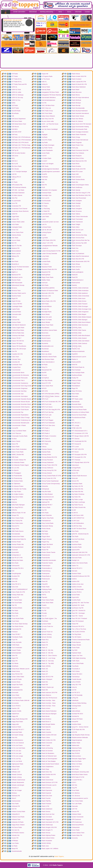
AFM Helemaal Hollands (19, 187)
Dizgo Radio (15, 529)
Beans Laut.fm (16, 254)
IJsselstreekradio (17, 851)
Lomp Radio (45, 256)
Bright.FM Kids (16, 301)
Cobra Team (15, 357)
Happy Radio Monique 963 (20, 719)
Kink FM (44, 185)
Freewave (15, 632)
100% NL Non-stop (17, 97)
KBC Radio (45, 166)
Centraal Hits (16, 320)
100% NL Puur (16, 100)
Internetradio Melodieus (49, 97)
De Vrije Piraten (16, 492)
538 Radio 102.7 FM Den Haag (21, 145)
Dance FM (15, 444)
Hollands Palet (16, 819)
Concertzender (16, 370)
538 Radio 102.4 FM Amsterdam (21, 140)
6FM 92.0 (15, 161)
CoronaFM (15, 428)
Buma (69, 12)
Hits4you (14, 793)
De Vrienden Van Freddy (19, 489)
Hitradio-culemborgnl (18, 785)
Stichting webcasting (46, 12)
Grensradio (15, 692)
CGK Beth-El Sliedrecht (19, 325)
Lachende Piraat (47, 214)
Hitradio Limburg (17, 777)
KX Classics (45, 203)
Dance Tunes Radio (18, 452)
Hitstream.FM (16, 796)
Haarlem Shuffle (17, 711)
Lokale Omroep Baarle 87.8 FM (51, 251)
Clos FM (14, 351)
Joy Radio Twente (47, 148)
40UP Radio (15, 108)
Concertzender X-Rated (19, 425)
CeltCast (14, 317)
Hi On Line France (17, 745)
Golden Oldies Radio (18, 677)
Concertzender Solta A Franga (21, 417)
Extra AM (14, 581)
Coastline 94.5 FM (17, 354)
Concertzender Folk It (18, 380)
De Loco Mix (15, 468)
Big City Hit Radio (17, 269)
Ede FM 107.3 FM (17, 558)
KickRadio (45, 177)
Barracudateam (16, 251)
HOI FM (14, 809)
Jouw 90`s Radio (47, 140)
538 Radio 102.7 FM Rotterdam (21, 148)
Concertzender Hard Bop (19, 391)
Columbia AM (16, 362)
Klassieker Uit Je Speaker (49, 190)
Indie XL (44, 82)
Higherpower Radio (17, 764)
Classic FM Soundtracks (19, 346)
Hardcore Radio (16, 727)
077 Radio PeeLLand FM (19, 84)
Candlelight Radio (17, 306)
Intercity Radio (46, 90)
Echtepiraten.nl (16, 555)
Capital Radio (16, 309)
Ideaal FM (15, 849)
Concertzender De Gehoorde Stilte (20, 375)
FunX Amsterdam (17, 648)
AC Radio (15, 182)
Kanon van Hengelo (48, 164)
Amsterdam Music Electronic (20, 211)
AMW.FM (14, 214)
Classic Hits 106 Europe (19, 349)
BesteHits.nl (15, 264)
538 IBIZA (15, 129)
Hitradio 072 (15, 769)
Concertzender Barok (18, 373)
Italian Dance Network (48, 116)
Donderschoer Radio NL (19, 539)
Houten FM (15, 838)
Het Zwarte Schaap (17, 735)
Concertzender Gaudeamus (20, 383)
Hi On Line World (17, 761)
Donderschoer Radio (18, 536)
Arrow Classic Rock (18, 232)
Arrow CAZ (15, 230)
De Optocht (15, 470)
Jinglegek (45, 135)
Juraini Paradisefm (47, 150)
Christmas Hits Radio (18, 335)
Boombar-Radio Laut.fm (19, 293)
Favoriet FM (15, 597)
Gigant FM (15, 658)
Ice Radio (15, 846)
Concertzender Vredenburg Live (21, 420)
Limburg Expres (46, 232)
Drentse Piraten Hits (18, 544)
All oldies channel (17, 195)
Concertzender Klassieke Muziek (21, 399)
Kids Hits (44, 179)
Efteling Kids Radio (17, 560)
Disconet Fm (15, 526)
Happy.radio (15, 724)
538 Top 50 (15, 150)
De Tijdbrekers (16, 484)
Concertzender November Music (21, 404)
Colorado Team (16, 359)
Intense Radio (46, 87)
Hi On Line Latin (17, 753)
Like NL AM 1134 (47, 230)
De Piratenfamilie (17, 476)
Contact (87, 12)
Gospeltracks (16, 687)
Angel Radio (15, 216)
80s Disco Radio (17, 166)
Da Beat (14, 439)
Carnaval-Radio (16, 312)
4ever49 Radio (16, 111)
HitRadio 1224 (16, 772)
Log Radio (45, 238)
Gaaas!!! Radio (16, 650)
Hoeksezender (16, 801)
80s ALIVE (15, 164)
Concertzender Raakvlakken (20, 415)
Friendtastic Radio (17, 637)
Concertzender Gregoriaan (20, 388)
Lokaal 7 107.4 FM (47, 243)
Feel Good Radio (17, 603)
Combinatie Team (17, 365)
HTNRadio (15, 841)
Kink (43, 182)
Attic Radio (15, 238)
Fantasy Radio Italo (17, 595)
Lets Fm (44, 224)
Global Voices (16, 671)
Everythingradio (16, 573)
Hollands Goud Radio (18, 817)
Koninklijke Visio (47, 195)
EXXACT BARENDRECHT (20, 589)
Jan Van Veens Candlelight (50, 129)
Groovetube (15, 703)
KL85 (43, 187)
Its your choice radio (48, 121)
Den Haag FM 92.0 (17, 507)
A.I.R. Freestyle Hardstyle (19, 172)
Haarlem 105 (16, 708)
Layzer (44, 219)
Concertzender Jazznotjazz (20, 396)
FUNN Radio (16, 645)
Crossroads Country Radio (20, 436)
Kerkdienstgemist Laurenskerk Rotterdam (51, 172)
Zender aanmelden (19, 12)
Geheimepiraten (17, 653)
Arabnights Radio (17, 227)
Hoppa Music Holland (18, 825)
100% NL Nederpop (18, 95)
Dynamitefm (15, 552)
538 (13, 116)
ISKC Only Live (46, 108)
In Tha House (46, 79)
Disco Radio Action (17, 523)
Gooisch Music (16, 682)
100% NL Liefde (16, 92)
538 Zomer (15, 156)
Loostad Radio (46, 261)
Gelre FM (15, 655)
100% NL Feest (16, 90)
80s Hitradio (15, 169)
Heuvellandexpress (17, 740)
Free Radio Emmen (18, 626)
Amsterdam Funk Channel (19, 209)
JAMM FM (45, 127)
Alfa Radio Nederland (18, 193)
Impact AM (45, 74)
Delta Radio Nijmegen (18, 505)
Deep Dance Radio (17, 497)
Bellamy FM (15, 256)
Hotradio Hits (16, 835)
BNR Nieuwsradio (17, 283)
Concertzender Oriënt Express (21, 407)
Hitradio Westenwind (18, 782)
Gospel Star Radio (17, 685)
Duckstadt (15, 550)
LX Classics (45, 264)
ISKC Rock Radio (47, 113)
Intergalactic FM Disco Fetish (50, 92)
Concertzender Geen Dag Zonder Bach (22, 386)
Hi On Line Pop (16, 759)
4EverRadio (15, 113)
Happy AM (15, 716)
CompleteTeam (16, 367)
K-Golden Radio (47, 158)
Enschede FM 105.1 (18, 568)
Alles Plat (15, 198)
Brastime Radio (16, 296)
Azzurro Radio (16, 240)
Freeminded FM (16, 629)
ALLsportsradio (16, 201)
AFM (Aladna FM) (17, 185)
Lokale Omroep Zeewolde (49, 254)
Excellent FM (16, 576)
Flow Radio (15, 613)
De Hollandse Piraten (18, 462)
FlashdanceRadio (17, 608)
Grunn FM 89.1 (16, 706)
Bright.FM (15, 298)
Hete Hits (14, 737)
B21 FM (14, 243)
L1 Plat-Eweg (46, 209)
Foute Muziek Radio (18, 618)
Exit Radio (15, 579)
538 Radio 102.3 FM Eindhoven (21, 137)
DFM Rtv (14, 510)
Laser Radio (45, 216)
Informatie (78, 12)
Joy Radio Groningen (48, 145)
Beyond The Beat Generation (20, 267)
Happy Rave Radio (17, 722)
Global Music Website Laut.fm (21, 669)
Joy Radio (45, 142)
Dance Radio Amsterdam (19, 449)
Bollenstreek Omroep (18, 285)
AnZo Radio (15, 224)
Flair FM (14, 605)
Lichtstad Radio (46, 227)
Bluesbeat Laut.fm (17, 277)
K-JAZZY (45, 161)
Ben (13, 259)
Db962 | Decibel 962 (18, 454)
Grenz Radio (15, 695)
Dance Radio (16, 447)
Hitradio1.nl (15, 788)
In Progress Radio (47, 76)
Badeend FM (16, 248)
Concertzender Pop (17, 412)
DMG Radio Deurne (18, 531)
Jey (43, 132)
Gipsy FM (15, 661)
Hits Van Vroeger (17, 790)
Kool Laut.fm (46, 198)
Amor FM (14, 203)
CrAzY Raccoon (16, 433)
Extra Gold (15, 587)
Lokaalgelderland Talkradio (50, 246)
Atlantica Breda (16, 235)
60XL (13, 158)
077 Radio (15, 76)
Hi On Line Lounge (17, 756)
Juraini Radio (46, 153)
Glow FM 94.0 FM (17, 674)
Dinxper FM (15, 515)
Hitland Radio (16, 767)
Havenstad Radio (17, 732)
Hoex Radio (15, 804)
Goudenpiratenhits (17, 690)
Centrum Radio (16, 322)
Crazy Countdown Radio (19, 431)
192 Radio (15, 105)
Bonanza (14, 288)
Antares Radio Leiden (18, 222)
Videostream (33, 12)
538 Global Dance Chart (19, 124)
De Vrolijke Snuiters (18, 494)
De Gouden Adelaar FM (19, 460)
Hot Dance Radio (17, 827)
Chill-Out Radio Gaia (18, 333)
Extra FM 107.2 (16, 584)
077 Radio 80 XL (17, 82)
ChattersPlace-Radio (18, 330)
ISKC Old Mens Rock (48, 105)
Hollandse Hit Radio (18, 822)
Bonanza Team (16, 291)
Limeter (44, 235)
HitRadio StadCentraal (18, 780)
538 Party (15, 135)
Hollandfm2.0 (16, 814)
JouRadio (45, 137)
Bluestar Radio (16, 280)
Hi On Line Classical (18, 743)
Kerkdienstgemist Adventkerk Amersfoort (50, 169)
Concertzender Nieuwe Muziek (21, 402)
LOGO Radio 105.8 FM (49, 240)
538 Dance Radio (17, 121)
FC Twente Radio (17, 600)
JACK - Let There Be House (50, 124)
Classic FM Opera (17, 343)
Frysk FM (15, 640)
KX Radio (45, 206)
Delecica (14, 502)
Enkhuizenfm (16, 566)
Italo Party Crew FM (48, 119)
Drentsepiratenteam (18, 547)
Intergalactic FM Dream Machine (51, 95)
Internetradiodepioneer (48, 100)
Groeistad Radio (17, 698)
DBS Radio (15, 457)
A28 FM (14, 174)
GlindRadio (15, 666)
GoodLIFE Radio (17, 679)
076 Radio (15, 74)
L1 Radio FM (46, 211)
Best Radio (15, 261)
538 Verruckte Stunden (18, 153)
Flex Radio (15, 611)
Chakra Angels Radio (18, 328)
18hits (14, 103)
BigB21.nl (15, 272)
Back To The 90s (17, 246)
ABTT (13, 179)
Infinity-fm (45, 84)
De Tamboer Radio (17, 481)
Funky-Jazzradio (17, 642)
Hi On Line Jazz (16, 751)
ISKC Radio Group (47, 111)
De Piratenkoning (17, 478)
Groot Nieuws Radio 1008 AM (20, 700)
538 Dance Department (19, 119)
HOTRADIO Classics (18, 833)
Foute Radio (15, 621)
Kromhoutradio (46, 201)
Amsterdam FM (16, 206)
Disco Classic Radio (18, 518)
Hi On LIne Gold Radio (18, 748)
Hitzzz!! (14, 798)
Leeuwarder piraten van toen (50, 222)
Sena (60, 12)
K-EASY (44, 156)
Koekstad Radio (46, 193)
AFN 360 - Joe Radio (18, 190)
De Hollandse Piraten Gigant (20, 465)
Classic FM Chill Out (18, 341)
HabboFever (15, 714)
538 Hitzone (15, 127)
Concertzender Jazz (18, 394)
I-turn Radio (15, 843)
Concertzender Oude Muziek (20, 410)
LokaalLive (45, 248)
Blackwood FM (16, 275)
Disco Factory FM (17, 521)
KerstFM (44, 174)
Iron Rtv (44, 103)
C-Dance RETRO (17, 304)
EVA (13, 571)
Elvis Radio (15, 563)
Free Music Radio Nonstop (20, 624)
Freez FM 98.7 (16, 634)
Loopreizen (45, 259)
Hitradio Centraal (17, 774)
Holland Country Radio (18, 811)
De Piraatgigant (16, 473)
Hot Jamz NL (16, 830)
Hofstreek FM (16, 806)
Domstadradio (16, 534)
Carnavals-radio (16, 314)
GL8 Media (15, 663)
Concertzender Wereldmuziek (20, 423)
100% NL (14, 87)
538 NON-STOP (17, 132)
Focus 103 (15, 616)
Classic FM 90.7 (17, 338)
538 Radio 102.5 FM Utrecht (20, 142)
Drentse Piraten (16, 542)
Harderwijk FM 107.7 (18, 730)
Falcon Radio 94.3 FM (18, 592)
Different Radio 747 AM (19, 513)
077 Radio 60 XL (17, 79)
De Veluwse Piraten (18, 486)
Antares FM (15, 219)
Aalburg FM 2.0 (16, 177)
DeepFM (14, 499)
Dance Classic (16, 441)
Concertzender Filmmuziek (20, 378)
